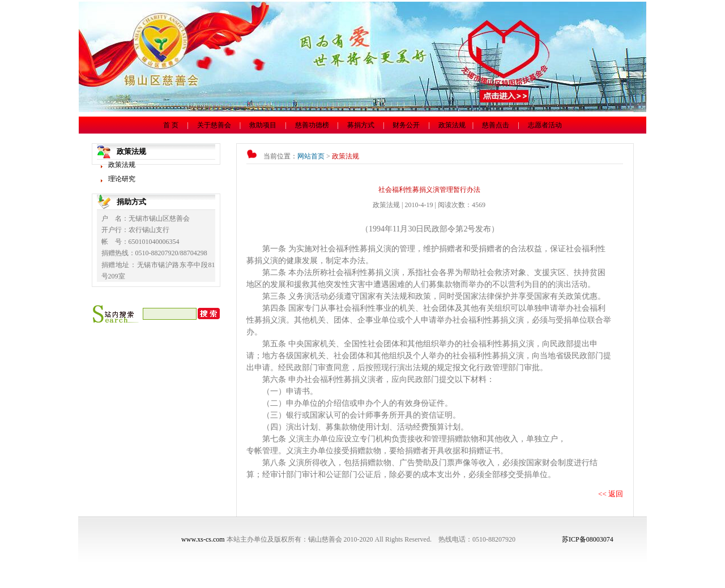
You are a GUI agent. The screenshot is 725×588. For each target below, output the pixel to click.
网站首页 (311, 156)
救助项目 (263, 125)
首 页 (171, 125)
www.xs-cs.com (203, 539)
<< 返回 (611, 494)
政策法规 (452, 125)
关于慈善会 (214, 125)
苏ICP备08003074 (588, 539)
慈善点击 (496, 125)
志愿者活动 (545, 125)
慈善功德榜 (312, 125)
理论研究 (122, 179)
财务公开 (406, 125)
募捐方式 (361, 125)
